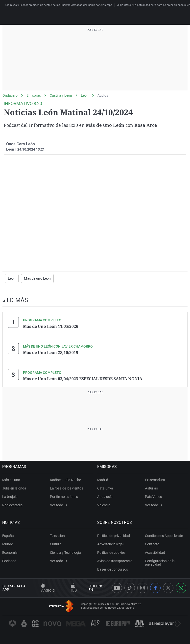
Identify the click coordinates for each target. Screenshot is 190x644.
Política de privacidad (114, 535)
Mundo (8, 544)
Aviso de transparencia (115, 561)
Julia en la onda (14, 488)
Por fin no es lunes (64, 496)
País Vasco (154, 496)
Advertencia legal (111, 544)
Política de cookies (112, 552)
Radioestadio (13, 505)
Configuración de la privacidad (160, 562)
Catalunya (105, 488)
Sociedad (10, 561)
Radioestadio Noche (65, 480)
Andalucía (105, 496)
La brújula (10, 496)
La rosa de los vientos (67, 488)
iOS (74, 588)
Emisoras (34, 95)
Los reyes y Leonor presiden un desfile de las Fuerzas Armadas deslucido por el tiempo (59, 5)
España (8, 535)
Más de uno (11, 480)
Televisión (57, 535)
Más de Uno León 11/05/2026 (51, 326)
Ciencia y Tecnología (65, 552)
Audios (103, 95)
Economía (10, 552)
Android (48, 588)
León (85, 95)
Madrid (103, 480)
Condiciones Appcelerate (164, 535)
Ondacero (10, 95)
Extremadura (155, 480)
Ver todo (59, 505)
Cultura (56, 544)
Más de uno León (37, 278)
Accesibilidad (155, 552)
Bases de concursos (113, 569)
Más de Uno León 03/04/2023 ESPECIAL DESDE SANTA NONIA (83, 378)
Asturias (151, 488)
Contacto (152, 544)
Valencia (104, 505)
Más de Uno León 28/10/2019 (51, 352)
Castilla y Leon (61, 95)
